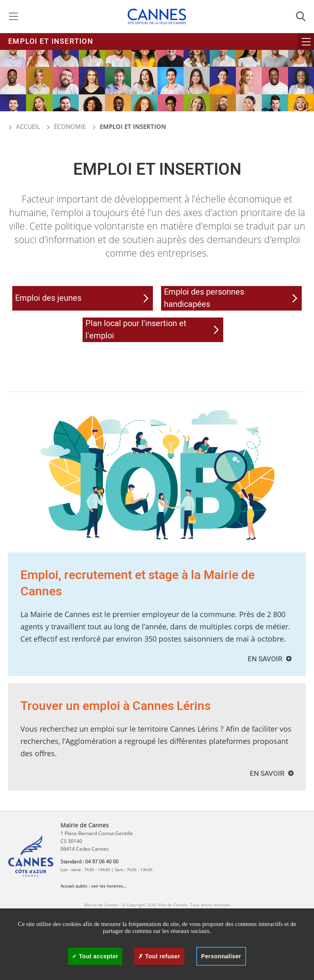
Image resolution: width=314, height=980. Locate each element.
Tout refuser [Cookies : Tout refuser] (159, 956)
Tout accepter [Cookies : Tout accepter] (95, 956)
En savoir (265, 659)
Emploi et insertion (51, 42)
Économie (70, 126)
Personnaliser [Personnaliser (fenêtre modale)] (221, 956)
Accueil (24, 126)
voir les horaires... (109, 886)
